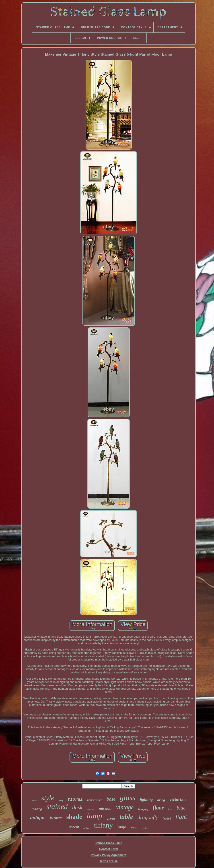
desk (77, 807)
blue (181, 808)
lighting (146, 800)
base (111, 799)
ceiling (86, 828)
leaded (167, 819)
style (48, 798)
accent (74, 827)
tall (170, 809)
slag (61, 800)
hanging (143, 809)
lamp (95, 816)
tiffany (104, 825)
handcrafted (95, 800)
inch (134, 827)
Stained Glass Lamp (109, 843)
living (161, 800)
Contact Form (109, 849)
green (111, 818)
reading (37, 809)
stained (57, 807)
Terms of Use (108, 861)
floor (158, 808)
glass (128, 798)
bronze (56, 818)
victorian (178, 799)
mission (105, 808)
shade (74, 817)
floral (75, 800)
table (126, 817)
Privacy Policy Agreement (108, 855)
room (34, 800)
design (145, 828)
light (181, 817)
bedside (91, 810)
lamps (122, 827)
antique (38, 817)
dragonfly (148, 817)
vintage (125, 807)
